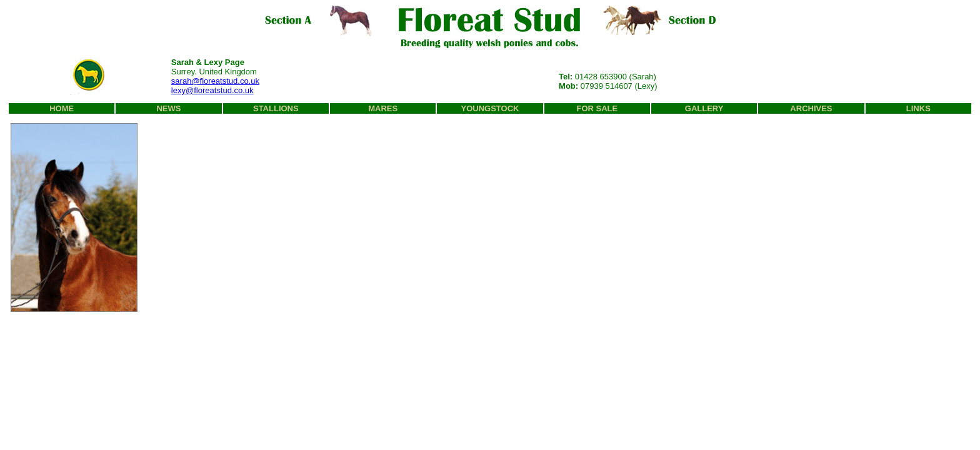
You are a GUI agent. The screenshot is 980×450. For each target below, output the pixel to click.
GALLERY (704, 108)
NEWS (168, 108)
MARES (383, 108)
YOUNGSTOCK (490, 108)
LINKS (918, 108)
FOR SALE (597, 108)
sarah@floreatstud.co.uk (215, 81)
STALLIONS (276, 108)
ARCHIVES (811, 108)
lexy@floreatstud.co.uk (212, 90)
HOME (62, 108)
